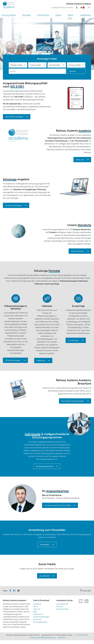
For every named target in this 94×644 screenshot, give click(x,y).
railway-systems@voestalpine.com (43, 638)
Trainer (26, 15)
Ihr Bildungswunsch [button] (47, 466)
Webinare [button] (43, 360)
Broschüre (37, 619)
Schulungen (9, 15)
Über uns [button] (82, 160)
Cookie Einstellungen (41, 617)
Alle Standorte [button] (80, 251)
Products (60, 607)
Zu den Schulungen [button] (16, 205)
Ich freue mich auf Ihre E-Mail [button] (60, 505)
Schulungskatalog (40, 622)
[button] (10, 591)
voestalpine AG (62, 604)
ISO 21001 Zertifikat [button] (17, 117)
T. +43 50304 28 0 (81, 635)
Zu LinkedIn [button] (47, 576)
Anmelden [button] (47, 544)
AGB (35, 612)
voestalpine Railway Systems (62, 7)
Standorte (43, 15)
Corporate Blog (62, 609)
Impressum (62, 638)
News (58, 15)
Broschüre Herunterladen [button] (75, 401)
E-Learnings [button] (76, 340)
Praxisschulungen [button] (15, 360)
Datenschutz (38, 614)
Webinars (86, 15)
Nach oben (86, 591)
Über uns (70, 17)
